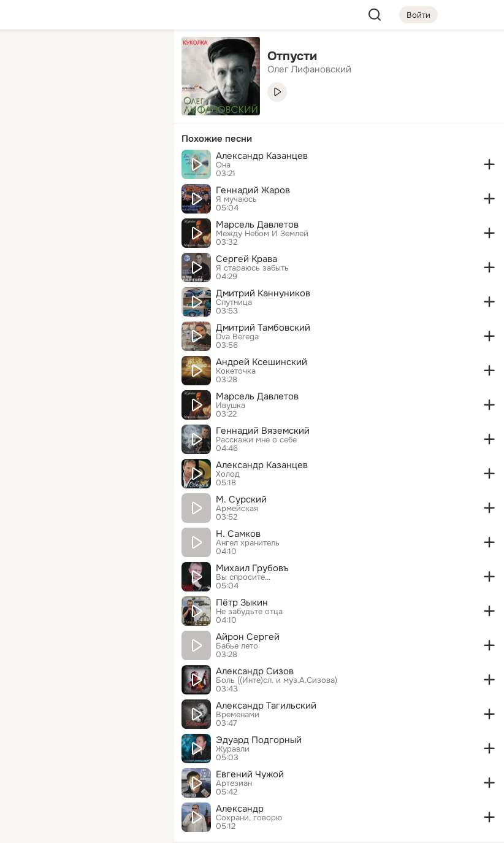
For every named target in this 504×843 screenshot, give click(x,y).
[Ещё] (83, 748)
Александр (240, 809)
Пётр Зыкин (242, 602)
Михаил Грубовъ (252, 568)
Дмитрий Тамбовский (263, 328)
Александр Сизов (255, 671)
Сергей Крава (246, 259)
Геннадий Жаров (253, 190)
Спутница (234, 302)
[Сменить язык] (83, 775)
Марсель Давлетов (257, 225)
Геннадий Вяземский (263, 431)
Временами (238, 715)
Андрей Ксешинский (262, 362)
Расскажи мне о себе (256, 440)
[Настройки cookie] (83, 827)
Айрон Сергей (248, 637)
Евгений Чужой (250, 774)
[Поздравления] (83, 167)
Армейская (237, 509)
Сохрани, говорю (249, 818)
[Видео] (137, 113)
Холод (228, 474)
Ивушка (231, 406)
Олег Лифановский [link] (309, 69)
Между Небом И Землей (262, 234)
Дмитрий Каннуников (263, 293)
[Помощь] (29, 221)
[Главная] (29, 59)
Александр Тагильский (266, 706)
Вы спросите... (243, 577)
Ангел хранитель (248, 543)
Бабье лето (237, 646)
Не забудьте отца (249, 612)
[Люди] (83, 113)
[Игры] (137, 167)
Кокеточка (236, 371)
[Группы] (137, 59)
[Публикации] (29, 113)
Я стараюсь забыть (252, 268)
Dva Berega (237, 337)
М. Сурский (241, 499)
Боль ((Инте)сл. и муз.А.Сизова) (277, 680)
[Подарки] (29, 167)
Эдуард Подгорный (259, 740)
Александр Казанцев (262, 156)
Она (223, 165)
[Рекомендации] (83, 221)
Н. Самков (238, 534)
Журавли (233, 749)
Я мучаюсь (236, 199)
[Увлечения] (83, 59)
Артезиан (234, 783)
